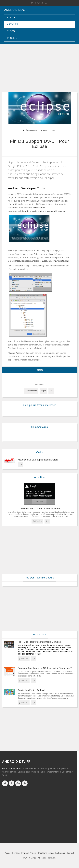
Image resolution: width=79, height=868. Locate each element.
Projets (12, 38)
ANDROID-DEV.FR (10, 768)
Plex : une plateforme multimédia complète (40, 642)
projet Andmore (27, 356)
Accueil (12, 18)
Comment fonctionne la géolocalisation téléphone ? (45, 668)
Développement (30, 130)
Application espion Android (31, 690)
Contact (70, 853)
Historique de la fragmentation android (38, 460)
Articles (13, 24)
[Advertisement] (39, 68)
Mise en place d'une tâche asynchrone (41, 509)
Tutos (11, 31)
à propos (61, 853)
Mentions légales (46, 853)
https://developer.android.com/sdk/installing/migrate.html (42, 261)
